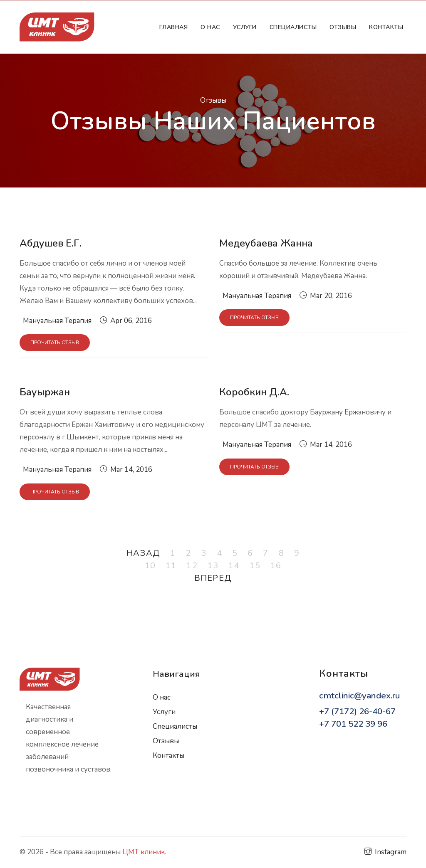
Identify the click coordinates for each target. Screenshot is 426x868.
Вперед (213, 578)
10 (150, 566)
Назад (143, 553)
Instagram (385, 852)
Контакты (386, 27)
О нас (210, 27)
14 (234, 566)
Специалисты (175, 726)
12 (192, 566)
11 (171, 566)
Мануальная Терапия (57, 321)
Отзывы (343, 27)
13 (213, 566)
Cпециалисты (293, 27)
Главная (175, 27)
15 (255, 566)
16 (276, 566)
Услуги (245, 27)
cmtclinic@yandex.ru (359, 695)
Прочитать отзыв (55, 343)
